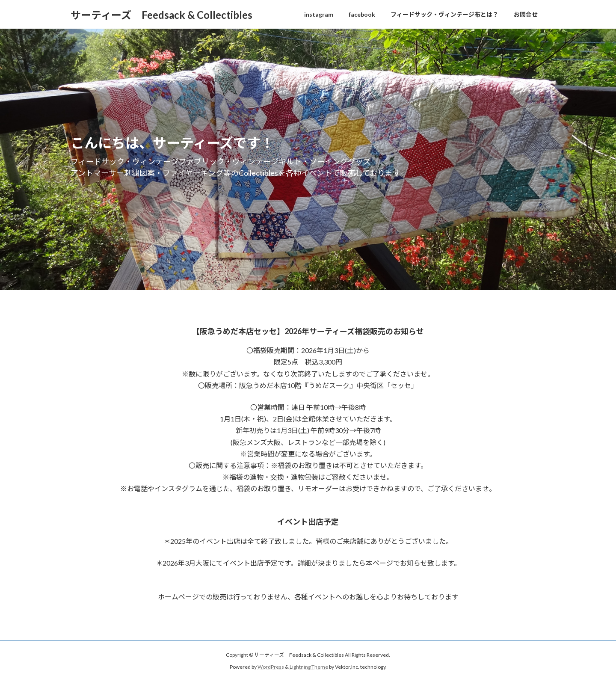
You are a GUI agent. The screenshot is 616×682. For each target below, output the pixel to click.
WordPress (271, 667)
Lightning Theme (309, 667)
